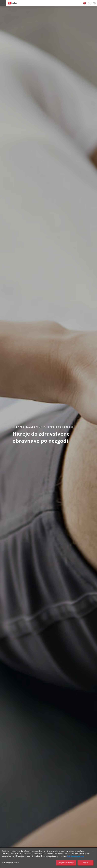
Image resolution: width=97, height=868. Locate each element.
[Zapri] (93, 854)
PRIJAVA (94, 3)
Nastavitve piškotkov (10, 865)
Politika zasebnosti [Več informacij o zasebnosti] (75, 859)
